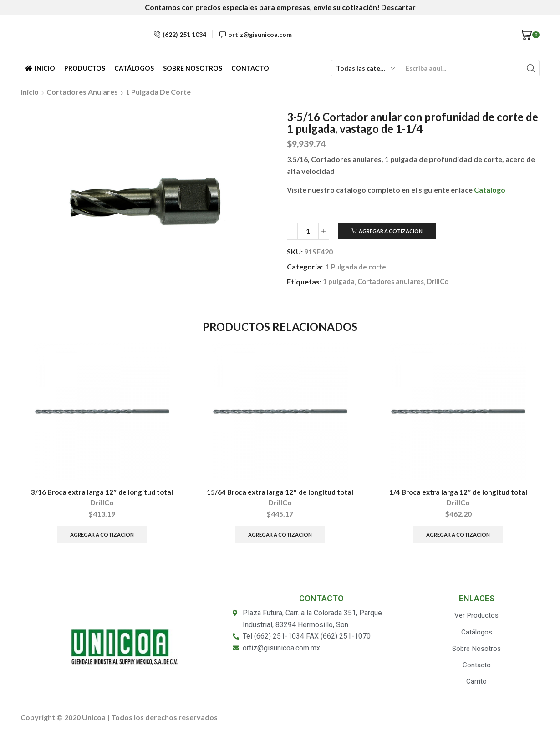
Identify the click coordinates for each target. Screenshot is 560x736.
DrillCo (443, 282)
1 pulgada (339, 282)
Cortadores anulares (82, 92)
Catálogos (134, 68)
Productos (85, 68)
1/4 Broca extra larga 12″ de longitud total (458, 493)
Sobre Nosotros (193, 68)
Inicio (40, 68)
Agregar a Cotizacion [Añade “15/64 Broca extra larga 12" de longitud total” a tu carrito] (280, 536)
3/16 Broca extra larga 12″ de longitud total (102, 493)
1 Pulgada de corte (158, 92)
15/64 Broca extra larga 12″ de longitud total (280, 493)
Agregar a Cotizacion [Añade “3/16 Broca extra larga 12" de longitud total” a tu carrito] (102, 536)
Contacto (250, 68)
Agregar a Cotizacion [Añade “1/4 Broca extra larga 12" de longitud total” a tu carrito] (458, 536)
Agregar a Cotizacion (394, 231)
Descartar (398, 7)
